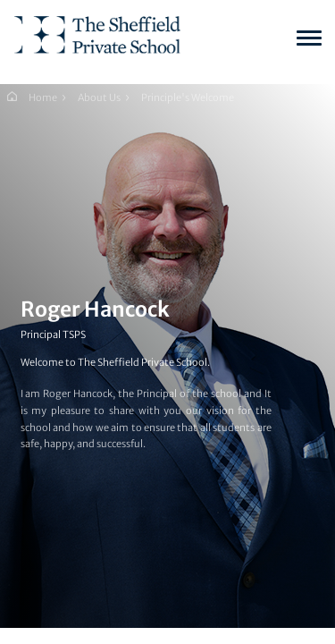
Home (43, 97)
